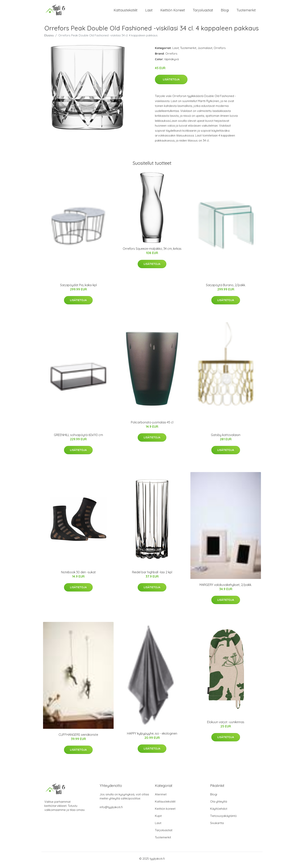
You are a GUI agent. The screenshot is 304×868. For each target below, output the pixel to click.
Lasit (149, 12)
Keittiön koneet (173, 12)
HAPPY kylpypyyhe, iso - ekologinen (152, 736)
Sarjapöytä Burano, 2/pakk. (226, 288)
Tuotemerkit (246, 12)
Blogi (225, 12)
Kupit (158, 819)
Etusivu (49, 38)
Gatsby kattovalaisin (226, 438)
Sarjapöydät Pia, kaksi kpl (78, 288)
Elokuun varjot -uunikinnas (226, 725)
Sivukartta (217, 826)
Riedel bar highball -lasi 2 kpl (152, 575)
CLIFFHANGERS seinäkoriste (78, 737)
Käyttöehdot (219, 811)
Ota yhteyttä (219, 804)
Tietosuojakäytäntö (223, 819)
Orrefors (220, 51)
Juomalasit (205, 51)
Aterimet (161, 797)
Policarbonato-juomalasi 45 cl (152, 425)
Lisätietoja (171, 82)
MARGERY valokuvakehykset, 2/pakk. (226, 587)
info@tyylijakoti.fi (111, 810)
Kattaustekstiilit (126, 12)
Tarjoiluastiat (203, 12)
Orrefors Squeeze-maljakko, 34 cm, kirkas (152, 251)
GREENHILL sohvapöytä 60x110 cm (78, 438)
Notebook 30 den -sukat (78, 575)
